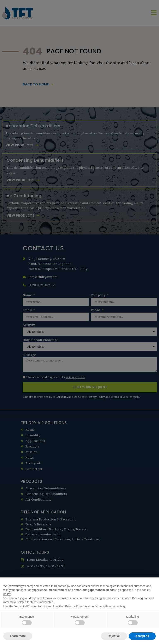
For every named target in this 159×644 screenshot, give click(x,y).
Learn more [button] (18, 636)
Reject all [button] (114, 636)
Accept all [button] (142, 636)
